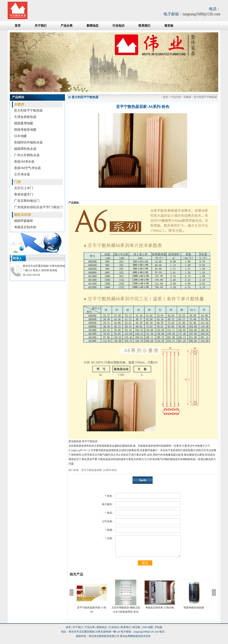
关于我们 (41, 26)
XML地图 (147, 627)
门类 (17, 182)
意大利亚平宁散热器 (28, 110)
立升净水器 (22, 174)
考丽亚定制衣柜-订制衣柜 (160, 608)
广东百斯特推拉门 (27, 201)
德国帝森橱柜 (24, 221)
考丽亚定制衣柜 (25, 227)
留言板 (169, 26)
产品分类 (67, 26)
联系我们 (144, 26)
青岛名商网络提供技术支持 (135, 636)
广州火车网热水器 (27, 155)
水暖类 (19, 104)
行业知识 (118, 26)
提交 (145, 563)
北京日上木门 (24, 188)
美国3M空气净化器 (27, 168)
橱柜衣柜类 (23, 215)
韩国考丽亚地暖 (25, 130)
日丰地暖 (20, 136)
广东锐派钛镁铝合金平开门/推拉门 (38, 207)
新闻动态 (93, 26)
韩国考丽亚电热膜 (194, 608)
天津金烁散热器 (25, 117)
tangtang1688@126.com (202, 14)
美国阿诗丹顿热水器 (28, 142)
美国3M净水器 (24, 162)
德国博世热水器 (25, 149)
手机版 (158, 627)
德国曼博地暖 (24, 123)
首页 (18, 26)
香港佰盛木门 (24, 194)
